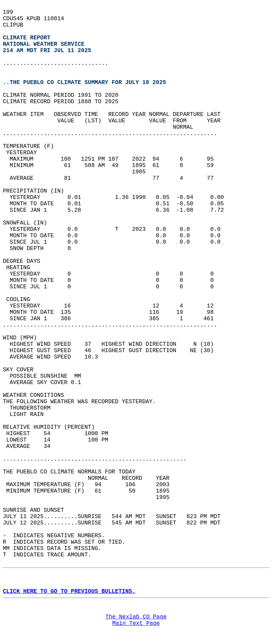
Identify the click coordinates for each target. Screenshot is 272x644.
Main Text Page (136, 623)
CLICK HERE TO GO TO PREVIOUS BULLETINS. (69, 592)
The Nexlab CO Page (136, 617)
